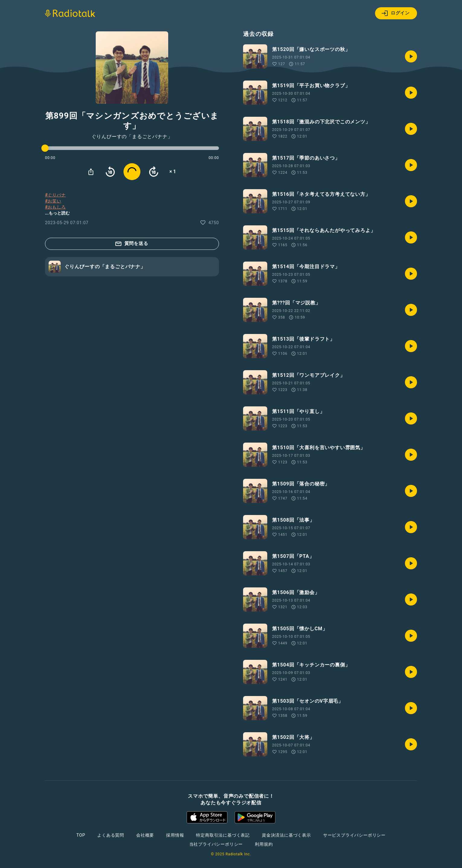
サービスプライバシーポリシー (354, 835)
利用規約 (264, 844)
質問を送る (132, 244)
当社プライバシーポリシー (216, 844)
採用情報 (175, 835)
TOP (81, 835)
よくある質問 (111, 835)
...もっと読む (57, 213)
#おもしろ (55, 207)
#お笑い (53, 201)
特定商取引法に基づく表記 (223, 835)
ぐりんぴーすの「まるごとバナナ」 (132, 137)
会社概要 (145, 835)
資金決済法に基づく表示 (286, 835)
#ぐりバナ (55, 195)
